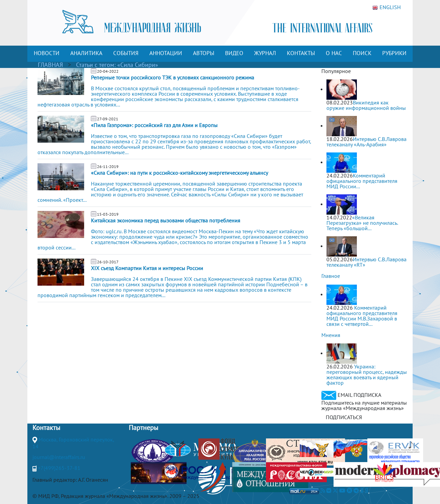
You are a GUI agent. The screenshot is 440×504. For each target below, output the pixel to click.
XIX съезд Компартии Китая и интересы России (147, 268)
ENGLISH (387, 7)
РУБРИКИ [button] (394, 53)
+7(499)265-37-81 (59, 468)
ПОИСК (362, 53)
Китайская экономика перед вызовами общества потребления (166, 220)
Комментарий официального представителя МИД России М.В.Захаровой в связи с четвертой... (362, 316)
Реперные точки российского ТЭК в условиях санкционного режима (173, 77)
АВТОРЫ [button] (204, 53)
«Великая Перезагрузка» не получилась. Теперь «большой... (362, 223)
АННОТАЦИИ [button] (166, 53)
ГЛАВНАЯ (50, 65)
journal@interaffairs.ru (59, 457)
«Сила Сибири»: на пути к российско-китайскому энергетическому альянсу (179, 173)
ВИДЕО (234, 53)
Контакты (46, 428)
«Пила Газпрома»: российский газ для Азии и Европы (154, 125)
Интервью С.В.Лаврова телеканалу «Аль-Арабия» (366, 142)
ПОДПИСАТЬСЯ (344, 417)
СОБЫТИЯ (126, 53)
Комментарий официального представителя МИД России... (362, 181)
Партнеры (143, 428)
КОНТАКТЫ (301, 53)
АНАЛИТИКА (86, 53)
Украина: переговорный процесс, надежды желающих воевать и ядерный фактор (367, 375)
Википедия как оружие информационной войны (366, 105)
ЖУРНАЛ (265, 53)
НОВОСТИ (47, 53)
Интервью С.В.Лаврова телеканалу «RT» (366, 262)
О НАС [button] (334, 53)
